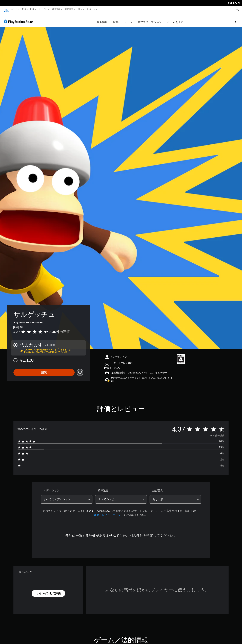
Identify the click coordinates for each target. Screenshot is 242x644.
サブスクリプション (130, 19)
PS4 (32, 9)
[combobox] (67, 496)
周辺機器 (56, 9)
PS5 (24, 9)
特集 (96, 19)
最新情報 (69, 9)
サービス (43, 9)
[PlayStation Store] (19, 18)
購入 (80, 9)
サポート (91, 9)
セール (109, 19)
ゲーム (14, 9)
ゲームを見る (156, 19)
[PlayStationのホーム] (6, 9)
